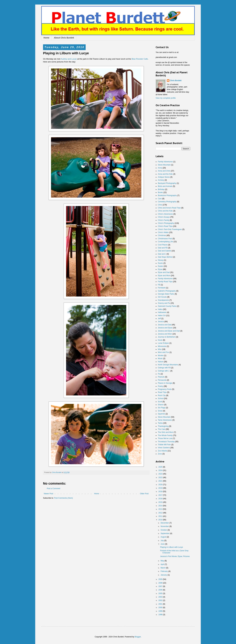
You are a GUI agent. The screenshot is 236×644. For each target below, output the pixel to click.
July (162, 541)
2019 (161, 488)
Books (160, 192)
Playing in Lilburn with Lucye (172, 547)
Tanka (160, 423)
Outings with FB (164, 368)
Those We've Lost (165, 438)
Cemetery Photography (167, 202)
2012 (161, 513)
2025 (161, 467)
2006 (161, 590)
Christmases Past (165, 239)
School (161, 398)
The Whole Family (165, 435)
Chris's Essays (164, 217)
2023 (161, 474)
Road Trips (162, 392)
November (165, 526)
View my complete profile (166, 98)
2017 (161, 495)
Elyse (160, 269)
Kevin (160, 340)
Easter (161, 266)
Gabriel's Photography (167, 291)
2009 (161, 579)
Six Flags (162, 408)
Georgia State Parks (166, 294)
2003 (161, 597)
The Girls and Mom (166, 432)
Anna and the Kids (165, 174)
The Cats (162, 429)
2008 (161, 583)
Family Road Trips (165, 282)
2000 (161, 608)
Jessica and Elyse (165, 328)
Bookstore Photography (167, 195)
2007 (161, 586)
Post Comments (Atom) (63, 498)
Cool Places (163, 245)
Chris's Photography (166, 223)
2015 (161, 502)
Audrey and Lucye (69, 59)
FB (159, 285)
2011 (161, 516)
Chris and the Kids (165, 211)
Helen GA (162, 316)
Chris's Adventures (165, 214)
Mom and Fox (163, 352)
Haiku (160, 309)
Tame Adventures (165, 420)
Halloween (162, 312)
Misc (160, 349)
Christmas (162, 235)
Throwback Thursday (166, 442)
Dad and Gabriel (164, 251)
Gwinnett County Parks (167, 306)
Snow (160, 411)
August (164, 537)
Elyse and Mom (164, 276)
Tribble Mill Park (164, 445)
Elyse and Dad (164, 272)
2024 (161, 470)
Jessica (161, 322)
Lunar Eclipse (163, 343)
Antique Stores (164, 177)
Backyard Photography (167, 183)
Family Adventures (165, 162)
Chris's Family (164, 220)
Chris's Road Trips (165, 226)
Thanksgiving (163, 426)
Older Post (144, 494)
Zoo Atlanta (162, 451)
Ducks (160, 263)
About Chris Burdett (64, 38)
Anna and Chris (164, 171)
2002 (161, 600)
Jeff (159, 319)
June (163, 544)
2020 (161, 485)
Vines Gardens (164, 448)
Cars (160, 199)
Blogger (138, 637)
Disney (161, 260)
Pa (159, 374)
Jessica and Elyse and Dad (169, 331)
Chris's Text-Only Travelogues (170, 229)
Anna (160, 168)
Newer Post (48, 494)
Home (46, 38)
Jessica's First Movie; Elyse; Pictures (175, 556)
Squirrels (161, 414)
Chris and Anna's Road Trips (169, 208)
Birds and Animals (165, 186)
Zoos (160, 454)
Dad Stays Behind (165, 257)
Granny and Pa (164, 303)
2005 (161, 593)
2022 (161, 477)
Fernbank (162, 288)
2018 (161, 492)
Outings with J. (164, 371)
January (164, 575)
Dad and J (162, 254)
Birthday (161, 189)
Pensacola (162, 380)
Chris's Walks (163, 232)
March (163, 568)
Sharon (161, 405)
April (163, 564)
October (164, 530)
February (164, 571)
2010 (161, 520)
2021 (161, 481)
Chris (160, 205)
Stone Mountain (164, 165)
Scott (160, 402)
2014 (161, 506)
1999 (161, 611)
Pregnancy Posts (165, 389)
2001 (161, 604)
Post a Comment (54, 489)
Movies (161, 355)
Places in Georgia (165, 383)
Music (160, 358)
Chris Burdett (176, 81)
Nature (161, 362)
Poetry (161, 386)
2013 (161, 509)
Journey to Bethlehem (167, 337)
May (163, 561)
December (165, 523)
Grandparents (163, 300)
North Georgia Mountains (168, 365)
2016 (161, 499)
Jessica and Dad (165, 325)
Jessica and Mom (165, 334)
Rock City (162, 395)
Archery (161, 180)
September (165, 533)
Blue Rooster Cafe (140, 59)
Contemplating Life (165, 242)
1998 (161, 615)
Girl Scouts (162, 297)
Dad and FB (163, 248)
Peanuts (161, 377)
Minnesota (162, 346)
